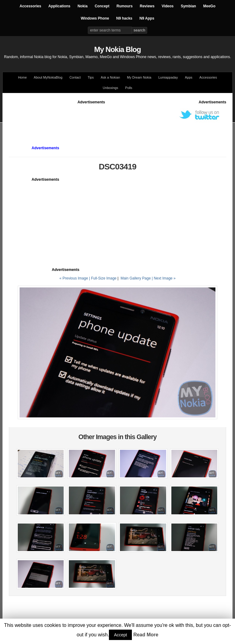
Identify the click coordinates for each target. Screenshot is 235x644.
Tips (91, 77)
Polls (129, 88)
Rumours (125, 6)
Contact (75, 77)
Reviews (147, 6)
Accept (120, 635)
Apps (188, 77)
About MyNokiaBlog (48, 77)
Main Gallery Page (136, 278)
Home (22, 77)
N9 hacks (124, 18)
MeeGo (209, 6)
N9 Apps (147, 18)
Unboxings (110, 88)
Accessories (30, 6)
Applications (59, 6)
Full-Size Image (104, 278)
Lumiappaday (168, 77)
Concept (102, 6)
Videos (168, 6)
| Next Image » (164, 278)
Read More (146, 635)
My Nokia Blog (117, 49)
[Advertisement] (120, 119)
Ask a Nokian (110, 77)
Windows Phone (95, 18)
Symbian (188, 6)
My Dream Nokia (139, 77)
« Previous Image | (75, 278)
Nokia (82, 6)
